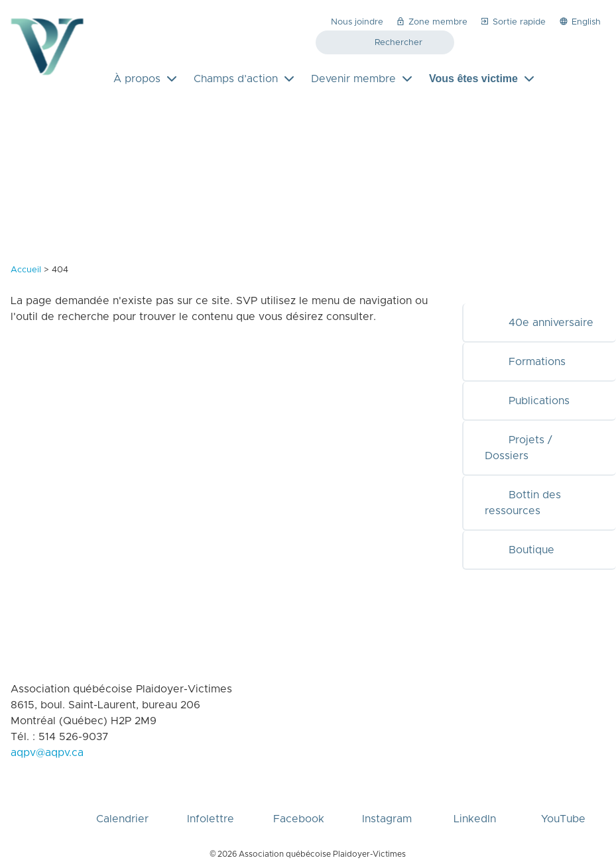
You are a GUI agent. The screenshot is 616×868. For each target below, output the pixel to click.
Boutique (520, 550)
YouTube (563, 798)
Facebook (299, 798)
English (580, 21)
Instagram (387, 798)
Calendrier (122, 798)
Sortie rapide (513, 21)
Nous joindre (357, 22)
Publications (527, 401)
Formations (525, 362)
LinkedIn (475, 798)
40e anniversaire (539, 323)
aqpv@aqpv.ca (47, 753)
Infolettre (211, 798)
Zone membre (431, 21)
